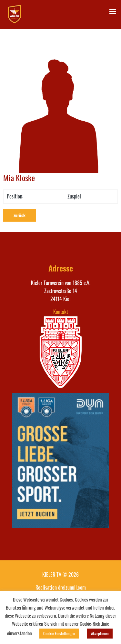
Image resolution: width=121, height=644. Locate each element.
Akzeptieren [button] (100, 633)
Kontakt (61, 312)
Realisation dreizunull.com (61, 587)
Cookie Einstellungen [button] (59, 633)
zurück (20, 215)
